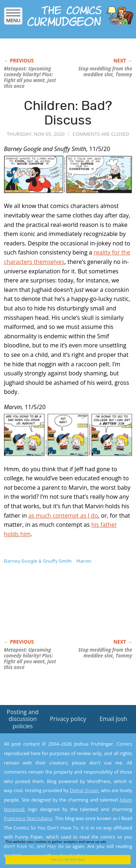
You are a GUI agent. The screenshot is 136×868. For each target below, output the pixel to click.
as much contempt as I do (63, 515)
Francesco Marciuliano (28, 818)
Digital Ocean (84, 790)
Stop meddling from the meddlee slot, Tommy (105, 72)
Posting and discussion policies (23, 719)
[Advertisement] (62, 609)
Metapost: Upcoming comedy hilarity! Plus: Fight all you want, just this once (30, 77)
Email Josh (113, 719)
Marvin (84, 561)
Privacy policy (68, 719)
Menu (13, 18)
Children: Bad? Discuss (68, 113)
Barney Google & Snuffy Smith (38, 561)
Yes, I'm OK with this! (68, 859)
